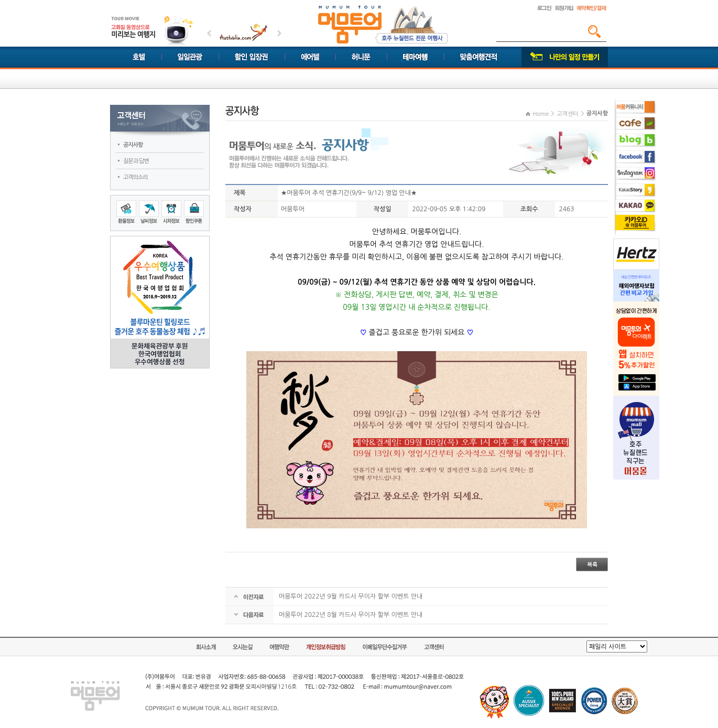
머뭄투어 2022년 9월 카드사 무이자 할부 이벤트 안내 (351, 596)
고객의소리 (135, 177)
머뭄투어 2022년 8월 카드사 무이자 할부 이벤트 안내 (351, 615)
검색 (594, 31)
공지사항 (133, 145)
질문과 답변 (136, 161)
